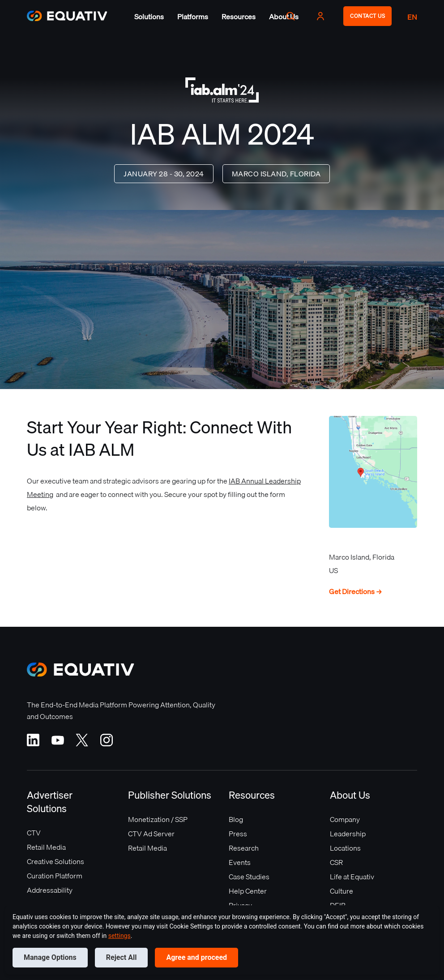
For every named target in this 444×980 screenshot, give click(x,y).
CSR (336, 862)
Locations (345, 848)
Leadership (348, 834)
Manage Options (50, 957)
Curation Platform (55, 876)
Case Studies (249, 877)
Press (238, 834)
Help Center (248, 891)
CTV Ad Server (151, 834)
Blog (236, 819)
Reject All (122, 957)
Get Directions (356, 592)
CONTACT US (367, 16)
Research (244, 848)
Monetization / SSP (158, 819)
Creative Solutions (55, 861)
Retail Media (46, 847)
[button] (149, 17)
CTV (34, 833)
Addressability (50, 890)
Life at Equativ (352, 877)
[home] (67, 16)
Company (345, 819)
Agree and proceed (196, 957)
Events (240, 862)
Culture (342, 891)
